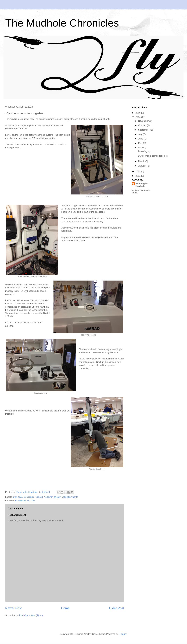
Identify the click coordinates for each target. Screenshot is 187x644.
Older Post (117, 608)
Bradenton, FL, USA (25, 500)
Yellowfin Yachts (70, 497)
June (141, 139)
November (144, 121)
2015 (138, 113)
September (144, 130)
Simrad (39, 497)
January (143, 166)
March (142, 161)
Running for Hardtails (142, 185)
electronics (29, 497)
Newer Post (13, 608)
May (141, 143)
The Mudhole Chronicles (62, 23)
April (141, 147)
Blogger (123, 634)
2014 (138, 117)
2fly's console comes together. (153, 156)
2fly (15, 497)
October (143, 125)
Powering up (144, 151)
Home (65, 608)
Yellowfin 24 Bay (52, 497)
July (141, 134)
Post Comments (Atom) (31, 615)
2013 (138, 171)
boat (20, 497)
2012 (138, 176)
